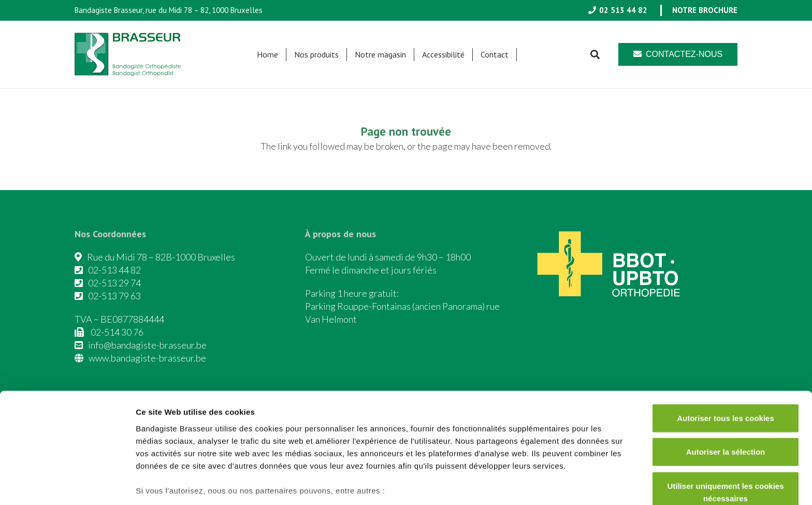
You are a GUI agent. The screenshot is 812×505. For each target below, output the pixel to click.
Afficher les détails (570, 485)
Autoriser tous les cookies (726, 355)
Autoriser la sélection (726, 389)
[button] (595, 54)
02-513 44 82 (114, 270)
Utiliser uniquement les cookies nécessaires (725, 429)
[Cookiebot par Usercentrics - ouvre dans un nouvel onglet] (67, 485)
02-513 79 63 (114, 296)
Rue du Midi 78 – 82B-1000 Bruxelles (161, 257)
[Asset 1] (131, 54)
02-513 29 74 (114, 283)
